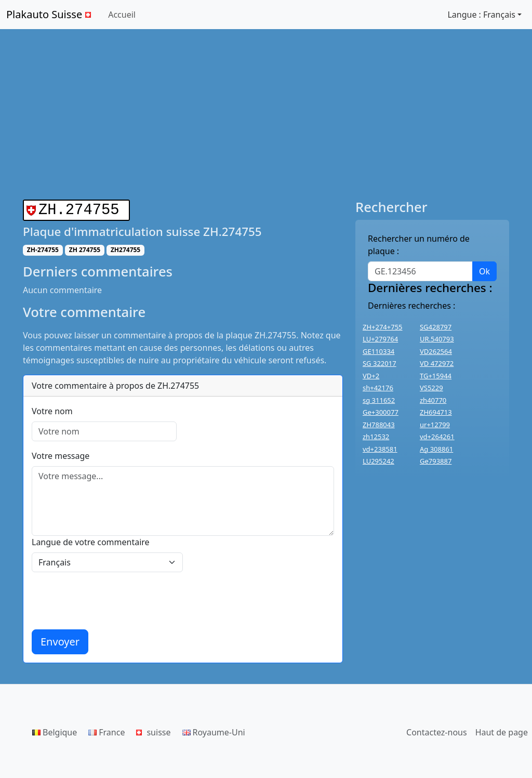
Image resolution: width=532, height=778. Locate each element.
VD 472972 (437, 363)
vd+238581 (380, 449)
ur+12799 (435, 425)
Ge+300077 (381, 412)
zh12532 (376, 437)
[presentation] (111, 599)
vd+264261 (437, 437)
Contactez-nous (437, 730)
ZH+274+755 (383, 327)
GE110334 (378, 351)
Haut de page (502, 730)
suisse (153, 730)
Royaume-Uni (214, 730)
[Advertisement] (266, 114)
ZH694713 (436, 412)
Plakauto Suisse (50, 14)
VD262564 (436, 351)
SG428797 (436, 327)
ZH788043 (379, 425)
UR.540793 (437, 339)
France (107, 730)
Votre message (61, 454)
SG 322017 (380, 363)
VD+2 (371, 376)
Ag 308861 (436, 449)
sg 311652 (379, 400)
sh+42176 (378, 388)
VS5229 (431, 388)
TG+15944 (436, 376)
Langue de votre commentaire (91, 540)
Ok (484, 271)
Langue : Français (481, 15)
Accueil (122, 15)
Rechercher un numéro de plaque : (419, 245)
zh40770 (433, 400)
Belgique (55, 730)
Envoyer (60, 639)
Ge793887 (436, 461)
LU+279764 (380, 339)
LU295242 (378, 461)
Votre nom (52, 409)
